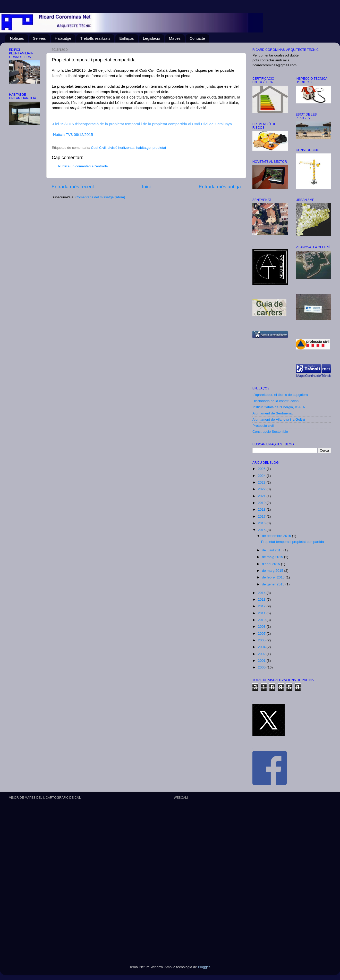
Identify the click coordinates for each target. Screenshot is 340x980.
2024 (262, 476)
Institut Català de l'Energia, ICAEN (279, 407)
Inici (146, 187)
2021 (262, 496)
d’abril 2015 (271, 564)
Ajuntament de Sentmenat (273, 413)
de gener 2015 (274, 584)
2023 (262, 482)
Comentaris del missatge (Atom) (100, 197)
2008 (262, 627)
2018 (262, 509)
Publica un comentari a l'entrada (83, 166)
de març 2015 (273, 571)
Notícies (17, 38)
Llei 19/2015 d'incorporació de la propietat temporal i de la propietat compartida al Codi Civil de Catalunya (142, 124)
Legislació (152, 38)
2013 (262, 599)
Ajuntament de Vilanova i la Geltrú (279, 419)
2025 (262, 469)
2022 (262, 489)
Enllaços (127, 38)
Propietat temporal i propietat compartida (293, 542)
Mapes (175, 38)
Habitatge (63, 38)
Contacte (197, 38)
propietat (159, 148)
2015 (262, 530)
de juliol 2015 (273, 550)
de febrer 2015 (274, 577)
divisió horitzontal (121, 148)
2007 (262, 634)
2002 (262, 654)
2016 (262, 523)
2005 (262, 640)
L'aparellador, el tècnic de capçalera (280, 395)
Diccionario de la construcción (275, 401)
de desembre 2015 (277, 536)
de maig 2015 (273, 557)
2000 (262, 667)
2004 (262, 647)
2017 (262, 516)
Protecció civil (263, 426)
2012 (262, 606)
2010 (262, 620)
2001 (262, 661)
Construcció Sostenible (270, 432)
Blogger (204, 967)
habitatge (143, 148)
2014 (262, 593)
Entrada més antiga (220, 187)
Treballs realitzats (95, 38)
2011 (262, 613)
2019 (262, 503)
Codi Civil (98, 148)
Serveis (39, 38)
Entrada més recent (73, 187)
